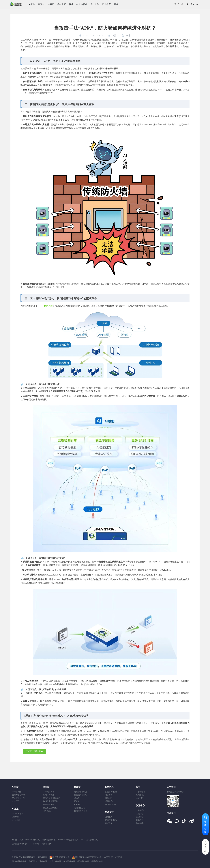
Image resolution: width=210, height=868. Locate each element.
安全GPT (16, 801)
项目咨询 (109, 795)
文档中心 (140, 810)
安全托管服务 (49, 804)
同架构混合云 (80, 808)
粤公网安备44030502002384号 (88, 857)
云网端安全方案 (49, 840)
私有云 (77, 804)
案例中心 (140, 814)
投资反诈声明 (83, 861)
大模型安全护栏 (19, 795)
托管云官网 (46, 844)
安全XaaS (47, 811)
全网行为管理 (49, 795)
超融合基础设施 (81, 792)
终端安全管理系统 (50, 801)
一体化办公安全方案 (89, 840)
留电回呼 (109, 798)
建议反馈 (109, 823)
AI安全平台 (17, 792)
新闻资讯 (140, 795)
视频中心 (140, 820)
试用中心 (109, 801)
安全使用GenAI (18, 798)
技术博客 (140, 823)
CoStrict (15, 817)
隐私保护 (33, 861)
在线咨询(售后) (111, 820)
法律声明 (43, 861)
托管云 (77, 801)
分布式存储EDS (80, 795)
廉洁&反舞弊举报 (19, 861)
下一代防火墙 (46, 306)
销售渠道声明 (69, 861)
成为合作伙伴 (111, 804)
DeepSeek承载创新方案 (68, 840)
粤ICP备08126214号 (61, 857)
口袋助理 (35, 844)
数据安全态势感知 (50, 808)
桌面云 (77, 798)
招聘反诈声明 (97, 861)
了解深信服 (141, 792)
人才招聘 (140, 798)
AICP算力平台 (18, 814)
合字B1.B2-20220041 (113, 857)
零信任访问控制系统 (51, 798)
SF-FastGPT (17, 820)
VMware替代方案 (32, 840)
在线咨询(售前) (111, 792)
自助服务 (109, 817)
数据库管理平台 (81, 811)
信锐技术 (25, 844)
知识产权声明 (55, 861)
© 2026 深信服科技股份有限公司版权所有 (30, 857)
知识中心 (140, 817)
